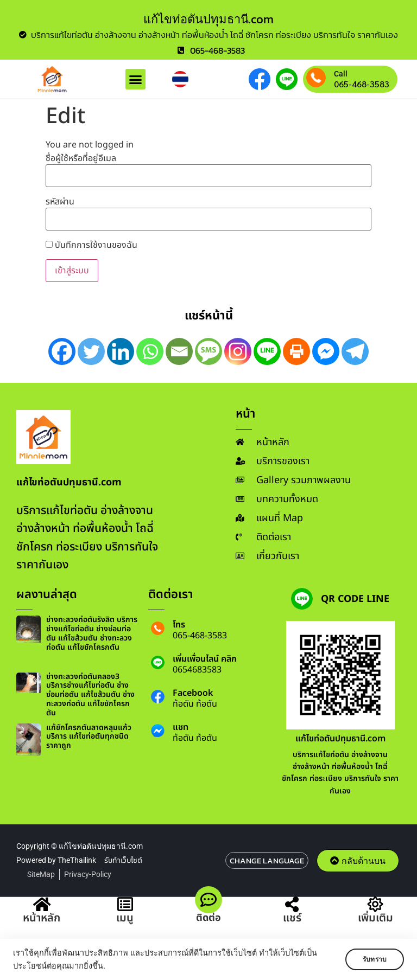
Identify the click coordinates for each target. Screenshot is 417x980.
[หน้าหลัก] (42, 905)
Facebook (193, 693)
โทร (179, 625)
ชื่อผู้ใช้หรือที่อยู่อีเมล (81, 158)
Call (341, 74)
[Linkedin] (121, 351)
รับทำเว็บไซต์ (123, 860)
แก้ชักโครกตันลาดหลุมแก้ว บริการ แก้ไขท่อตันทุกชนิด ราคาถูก (89, 737)
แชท (181, 727)
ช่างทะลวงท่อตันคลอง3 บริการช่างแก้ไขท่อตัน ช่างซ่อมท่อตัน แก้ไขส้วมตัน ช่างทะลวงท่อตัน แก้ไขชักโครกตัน (90, 695)
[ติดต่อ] (208, 900)
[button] (136, 79)
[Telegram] (355, 351)
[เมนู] (125, 905)
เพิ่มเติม (375, 919)
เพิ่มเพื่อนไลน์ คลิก (205, 659)
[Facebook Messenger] (326, 351)
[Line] (267, 351)
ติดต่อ (208, 918)
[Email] (179, 351)
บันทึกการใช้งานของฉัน (91, 245)
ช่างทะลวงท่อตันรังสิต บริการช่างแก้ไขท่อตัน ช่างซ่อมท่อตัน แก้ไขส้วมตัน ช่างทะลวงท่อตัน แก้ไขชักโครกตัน (92, 633)
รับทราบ (372, 959)
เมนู (125, 919)
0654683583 (197, 670)
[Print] (296, 351)
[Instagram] (238, 351)
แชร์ (292, 919)
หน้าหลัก (42, 919)
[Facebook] (62, 351)
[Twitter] (91, 351)
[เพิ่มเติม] (375, 905)
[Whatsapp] (150, 351)
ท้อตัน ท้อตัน (195, 704)
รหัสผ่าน (60, 202)
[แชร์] (292, 905)
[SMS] (208, 351)
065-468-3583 (362, 84)
